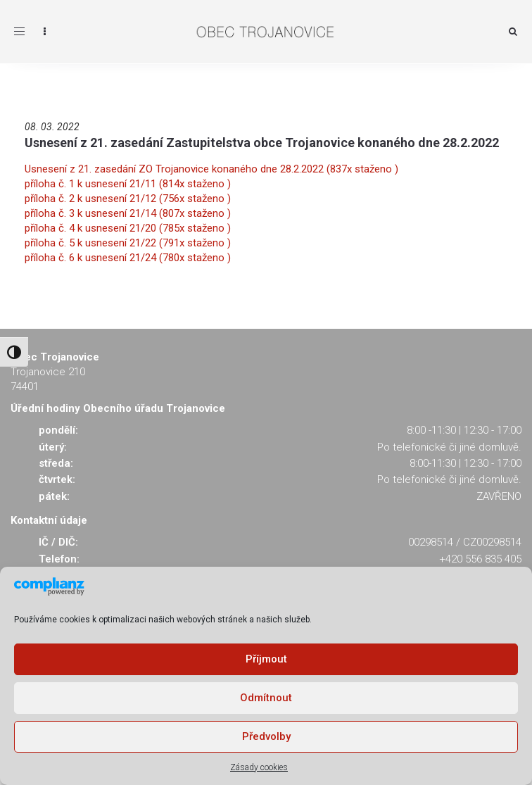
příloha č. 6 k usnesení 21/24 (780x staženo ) (128, 258)
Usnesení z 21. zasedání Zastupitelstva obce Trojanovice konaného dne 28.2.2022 (262, 143)
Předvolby (266, 736)
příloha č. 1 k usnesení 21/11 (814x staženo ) (128, 184)
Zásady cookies (259, 767)
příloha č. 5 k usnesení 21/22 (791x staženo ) (128, 243)
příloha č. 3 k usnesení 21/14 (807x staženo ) (128, 213)
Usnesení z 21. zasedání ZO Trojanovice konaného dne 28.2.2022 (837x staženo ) (211, 169)
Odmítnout (266, 698)
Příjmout (266, 659)
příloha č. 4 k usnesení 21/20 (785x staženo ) (128, 228)
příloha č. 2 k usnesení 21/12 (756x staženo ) (128, 199)
